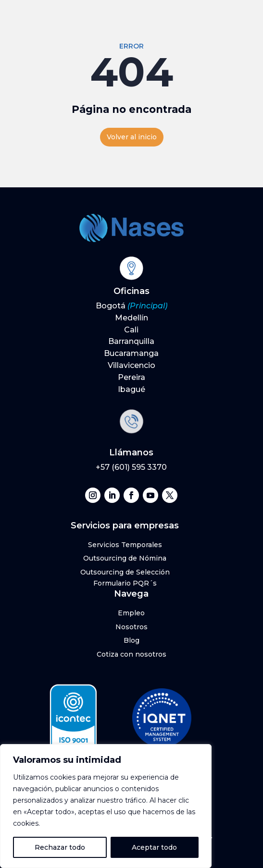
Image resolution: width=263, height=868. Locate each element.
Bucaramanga (131, 353)
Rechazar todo (60, 847)
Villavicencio (131, 365)
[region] (106, 806)
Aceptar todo (154, 847)
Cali (131, 330)
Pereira (131, 377)
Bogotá (131, 306)
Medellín (131, 318)
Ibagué (131, 389)
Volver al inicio (132, 137)
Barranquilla (131, 341)
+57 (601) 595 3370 (131, 467)
